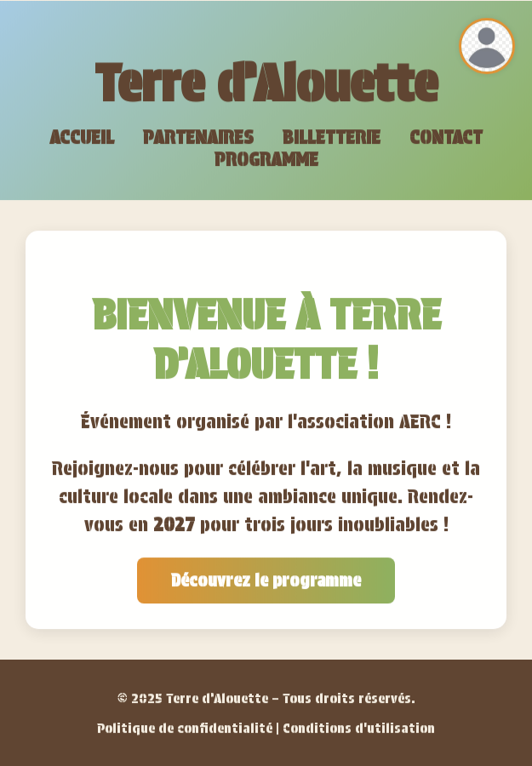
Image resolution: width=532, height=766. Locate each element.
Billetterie (332, 138)
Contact (446, 138)
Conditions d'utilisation (359, 729)
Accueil (82, 138)
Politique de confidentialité (185, 729)
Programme (266, 160)
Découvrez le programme (266, 581)
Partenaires (198, 138)
